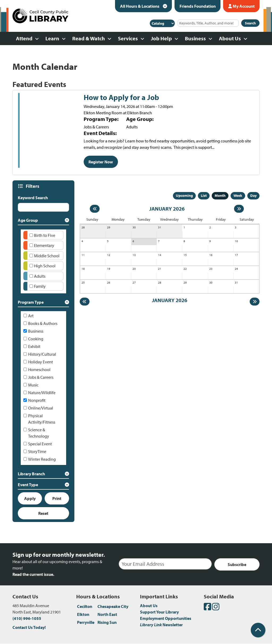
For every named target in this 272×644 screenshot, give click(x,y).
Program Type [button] (31, 302)
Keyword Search (33, 198)
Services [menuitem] (128, 38)
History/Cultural (42, 354)
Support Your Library (159, 612)
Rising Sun (107, 622)
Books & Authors (43, 323)
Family (40, 286)
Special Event (40, 444)
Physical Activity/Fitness (42, 419)
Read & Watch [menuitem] (89, 38)
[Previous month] (95, 209)
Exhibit (34, 346)
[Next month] (239, 209)
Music (33, 385)
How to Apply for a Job (121, 97)
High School (45, 266)
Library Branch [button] (31, 474)
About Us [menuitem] (230, 38)
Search (250, 23)
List (204, 195)
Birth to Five (45, 235)
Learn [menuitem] (52, 38)
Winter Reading (42, 459)
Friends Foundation (198, 6)
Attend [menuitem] (24, 38)
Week (238, 195)
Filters (33, 186)
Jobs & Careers (41, 377)
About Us (149, 606)
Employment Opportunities (166, 618)
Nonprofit (37, 400)
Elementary (44, 245)
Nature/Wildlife (42, 393)
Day (253, 195)
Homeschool (39, 369)
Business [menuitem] (195, 38)
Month (220, 195)
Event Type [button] (28, 485)
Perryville (86, 622)
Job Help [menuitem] (161, 38)
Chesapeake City (113, 606)
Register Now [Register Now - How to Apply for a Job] (101, 162)
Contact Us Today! (29, 627)
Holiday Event (41, 362)
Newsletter (161, 625)
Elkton (83, 614)
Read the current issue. (33, 574)
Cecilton (85, 606)
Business (36, 331)
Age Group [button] (28, 220)
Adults (40, 276)
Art (31, 316)
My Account (241, 6)
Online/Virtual (41, 408)
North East (107, 614)
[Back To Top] (258, 630)
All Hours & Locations (140, 6)
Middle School (47, 256)
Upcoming (184, 195)
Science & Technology (39, 433)
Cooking (36, 339)
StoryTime (37, 451)
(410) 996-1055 (27, 618)
